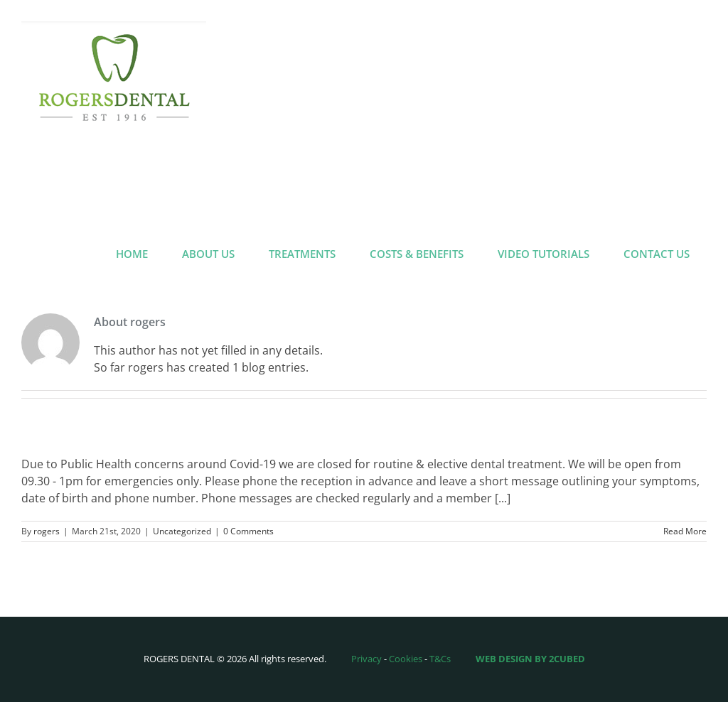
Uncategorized (182, 531)
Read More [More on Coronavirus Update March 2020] (685, 531)
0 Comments (248, 531)
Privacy (366, 659)
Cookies (406, 659)
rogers (47, 531)
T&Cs (440, 659)
